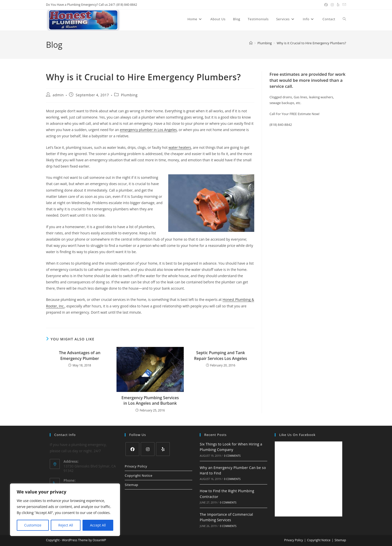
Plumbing (129, 95)
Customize (33, 525)
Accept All (98, 525)
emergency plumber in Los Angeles (148, 130)
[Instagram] (148, 449)
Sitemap (131, 485)
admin (58, 95)
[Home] (251, 43)
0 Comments (232, 456)
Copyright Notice (139, 475)
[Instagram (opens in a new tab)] (332, 5)
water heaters (180, 147)
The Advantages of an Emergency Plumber (80, 355)
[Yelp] (163, 449)
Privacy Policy (136, 466)
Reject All (66, 525)
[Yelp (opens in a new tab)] (338, 5)
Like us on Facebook (297, 435)
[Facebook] (132, 449)
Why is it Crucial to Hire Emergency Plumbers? (311, 43)
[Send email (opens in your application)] (343, 5)
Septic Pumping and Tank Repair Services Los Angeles (220, 355)
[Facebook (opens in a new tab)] (326, 5)
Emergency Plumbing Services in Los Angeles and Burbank (150, 400)
